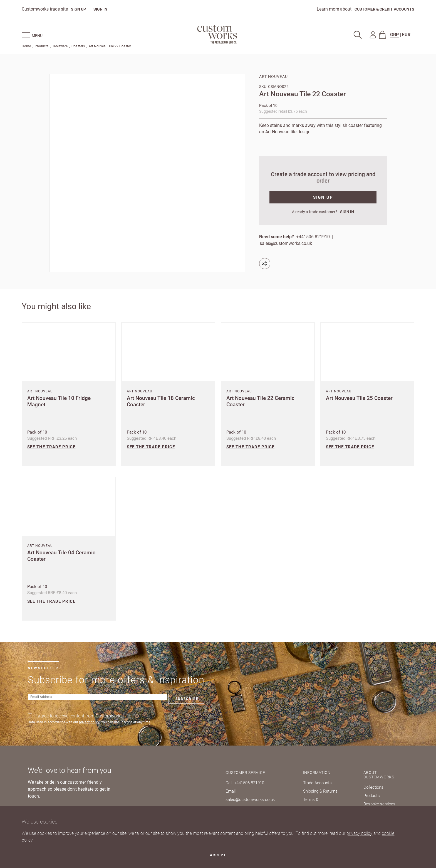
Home (26, 48)
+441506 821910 (313, 237)
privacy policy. (90, 722)
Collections (376, 787)
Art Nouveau (273, 77)
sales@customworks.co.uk (286, 243)
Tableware (60, 48)
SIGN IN (104, 9)
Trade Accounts (319, 783)
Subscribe (129, 699)
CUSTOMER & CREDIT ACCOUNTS (380, 9)
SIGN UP (80, 9)
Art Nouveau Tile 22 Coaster (110, 48)
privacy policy (359, 833)
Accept (218, 855)
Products (42, 48)
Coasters (78, 48)
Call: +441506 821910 (247, 783)
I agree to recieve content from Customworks (79, 716)
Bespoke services (382, 804)
